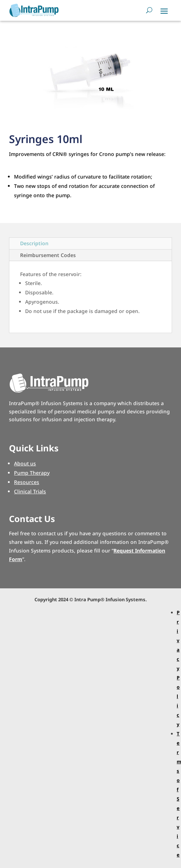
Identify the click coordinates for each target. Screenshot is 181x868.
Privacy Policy (178, 668)
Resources (27, 482)
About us (25, 463)
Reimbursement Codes (48, 255)
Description (34, 243)
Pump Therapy (32, 473)
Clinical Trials (30, 491)
